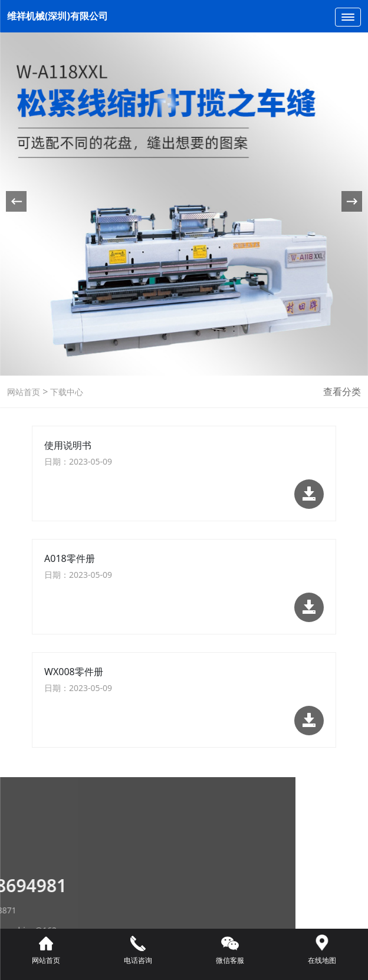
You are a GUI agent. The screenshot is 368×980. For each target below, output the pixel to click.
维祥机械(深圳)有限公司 (57, 16)
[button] (352, 201)
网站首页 (24, 392)
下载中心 (65, 392)
